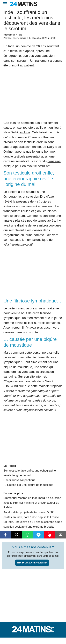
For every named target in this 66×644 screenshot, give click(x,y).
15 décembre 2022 (38, 38)
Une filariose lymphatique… (21, 480)
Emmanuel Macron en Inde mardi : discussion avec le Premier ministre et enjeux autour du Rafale (32, 503)
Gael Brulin (13, 38)
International (9, 35)
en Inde (25, 132)
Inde (20, 35)
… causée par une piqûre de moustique (28, 485)
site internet (38, 376)
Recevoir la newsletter (32, 563)
